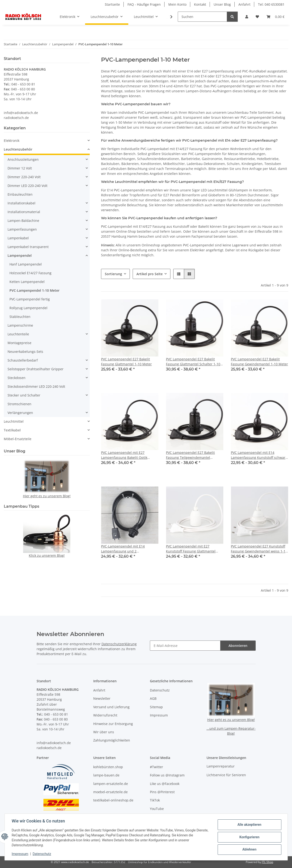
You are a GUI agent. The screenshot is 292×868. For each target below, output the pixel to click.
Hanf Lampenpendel (26, 264)
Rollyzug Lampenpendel (28, 308)
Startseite (112, 4)
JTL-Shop (267, 862)
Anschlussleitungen (23, 159)
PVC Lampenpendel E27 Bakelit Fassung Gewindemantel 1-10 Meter (259, 362)
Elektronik (12, 141)
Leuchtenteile (18, 334)
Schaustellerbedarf (23, 360)
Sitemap (156, 707)
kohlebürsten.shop (108, 767)
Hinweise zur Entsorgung (113, 724)
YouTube (157, 809)
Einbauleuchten (20, 194)
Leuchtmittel (14, 421)
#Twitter (157, 767)
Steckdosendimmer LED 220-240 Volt (36, 386)
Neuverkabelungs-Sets (25, 352)
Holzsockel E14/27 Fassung (30, 273)
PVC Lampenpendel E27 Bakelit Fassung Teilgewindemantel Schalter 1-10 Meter (190, 455)
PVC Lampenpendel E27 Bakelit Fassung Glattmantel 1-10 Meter (126, 362)
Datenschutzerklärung (119, 644)
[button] (247, 17)
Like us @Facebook (165, 784)
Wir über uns (104, 732)
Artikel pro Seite (150, 274)
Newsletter (102, 698)
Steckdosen (17, 378)
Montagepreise (19, 343)
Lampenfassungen (22, 229)
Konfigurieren (249, 837)
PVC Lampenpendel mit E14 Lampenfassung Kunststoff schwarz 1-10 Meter (259, 455)
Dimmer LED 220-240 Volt (28, 186)
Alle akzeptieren (249, 825)
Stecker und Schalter (24, 395)
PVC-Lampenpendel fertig (30, 299)
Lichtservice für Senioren (226, 775)
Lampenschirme (20, 325)
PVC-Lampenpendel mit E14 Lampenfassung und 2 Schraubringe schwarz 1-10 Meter (128, 549)
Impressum (21, 854)
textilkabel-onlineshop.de (113, 800)
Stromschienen (19, 404)
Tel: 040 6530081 (271, 4)
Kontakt (200, 4)
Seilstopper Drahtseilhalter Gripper (36, 369)
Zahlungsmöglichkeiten (112, 740)
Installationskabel (21, 203)
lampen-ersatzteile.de (111, 784)
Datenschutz (42, 854)
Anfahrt (244, 4)
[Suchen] (202, 17)
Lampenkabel (18, 238)
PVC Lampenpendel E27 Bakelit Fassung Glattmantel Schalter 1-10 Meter (193, 362)
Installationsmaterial (24, 212)
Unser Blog (222, 4)
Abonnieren (238, 646)
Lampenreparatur (221, 766)
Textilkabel (12, 430)
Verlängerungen (20, 413)
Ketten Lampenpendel (27, 282)
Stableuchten (20, 317)
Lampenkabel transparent (28, 247)
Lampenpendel (20, 255)
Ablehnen (249, 849)
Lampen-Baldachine (23, 221)
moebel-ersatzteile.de (110, 792)
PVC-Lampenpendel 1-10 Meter (34, 290)
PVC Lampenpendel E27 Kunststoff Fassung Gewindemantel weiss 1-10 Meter (259, 549)
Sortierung (113, 274)
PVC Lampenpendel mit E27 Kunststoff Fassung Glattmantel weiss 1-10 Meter (191, 549)
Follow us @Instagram (167, 775)
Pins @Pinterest (162, 792)
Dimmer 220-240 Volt (24, 177)
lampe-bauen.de (106, 775)
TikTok (155, 800)
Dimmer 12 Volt (20, 168)
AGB (153, 698)
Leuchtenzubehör (18, 149)
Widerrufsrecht (105, 715)
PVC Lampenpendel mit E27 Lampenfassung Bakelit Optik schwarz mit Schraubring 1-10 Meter (125, 455)
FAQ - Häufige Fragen (144, 4)
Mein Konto (177, 4)
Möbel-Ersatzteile (18, 439)
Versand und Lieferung (111, 707)
